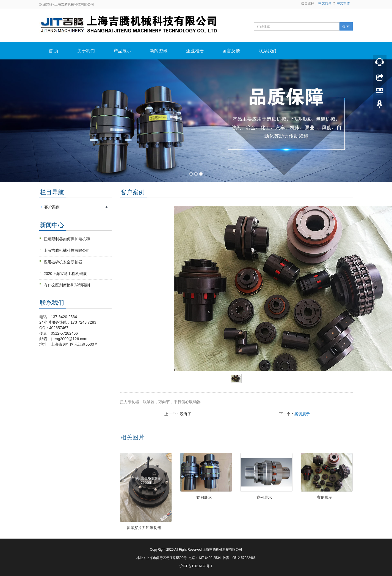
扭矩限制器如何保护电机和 (67, 239)
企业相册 (195, 51)
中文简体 (325, 3)
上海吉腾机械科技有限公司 (67, 250)
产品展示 (122, 51)
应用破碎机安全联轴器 (63, 262)
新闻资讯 (159, 51)
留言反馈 (231, 51)
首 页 (54, 51)
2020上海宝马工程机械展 (65, 274)
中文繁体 (343, 3)
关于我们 (86, 51)
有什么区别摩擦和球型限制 (67, 285)
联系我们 (267, 51)
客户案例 (52, 207)
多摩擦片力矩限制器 (144, 528)
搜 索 (346, 26)
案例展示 (302, 414)
